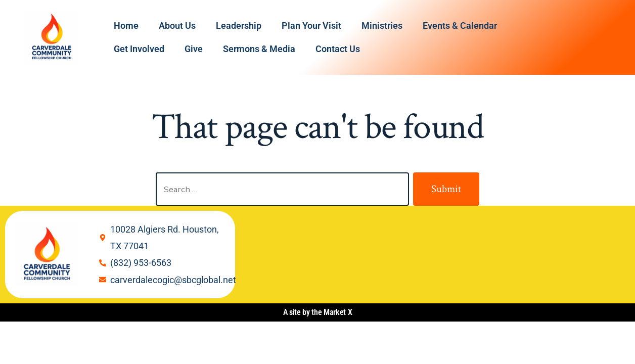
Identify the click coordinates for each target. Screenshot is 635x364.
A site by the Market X (318, 312)
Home (126, 26)
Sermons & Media (259, 49)
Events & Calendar (460, 26)
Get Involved (139, 49)
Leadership (239, 26)
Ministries (382, 26)
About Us (177, 26)
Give (194, 49)
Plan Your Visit (311, 26)
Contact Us (338, 49)
